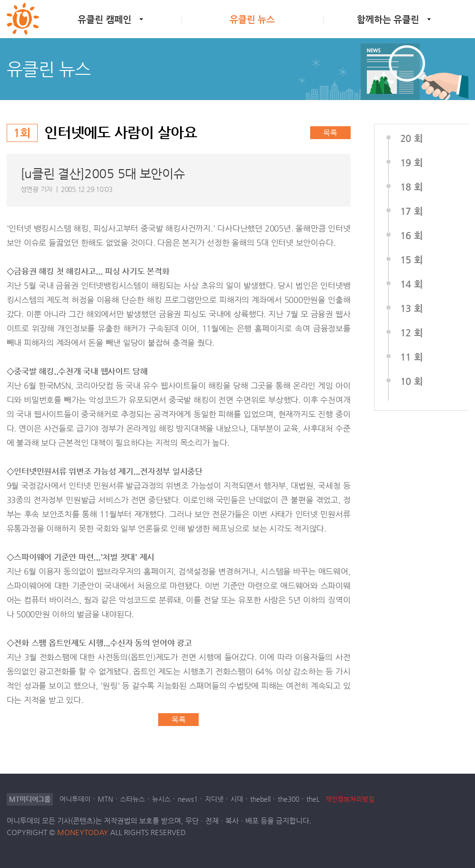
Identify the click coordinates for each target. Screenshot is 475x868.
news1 (188, 799)
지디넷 (214, 799)
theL (313, 799)
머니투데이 (75, 799)
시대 (237, 799)
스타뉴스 (132, 799)
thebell (260, 799)
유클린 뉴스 (252, 19)
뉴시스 (161, 799)
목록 (330, 133)
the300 (288, 799)
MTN (105, 799)
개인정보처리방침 (350, 799)
